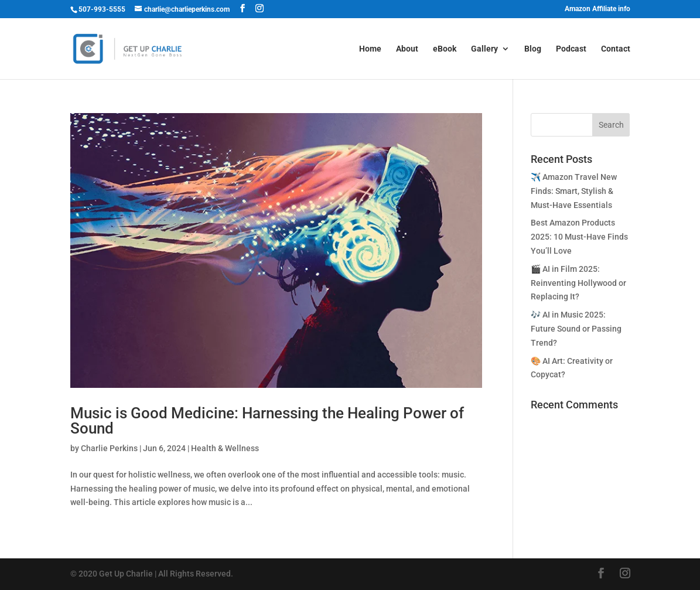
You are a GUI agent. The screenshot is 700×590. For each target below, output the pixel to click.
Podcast (571, 49)
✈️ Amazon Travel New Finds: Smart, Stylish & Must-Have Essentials (574, 191)
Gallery (484, 49)
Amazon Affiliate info (597, 9)
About (407, 49)
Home (370, 49)
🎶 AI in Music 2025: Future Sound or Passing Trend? (576, 329)
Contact (616, 49)
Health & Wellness (225, 448)
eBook (445, 49)
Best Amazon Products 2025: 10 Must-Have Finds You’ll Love (579, 237)
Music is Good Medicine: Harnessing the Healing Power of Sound (267, 421)
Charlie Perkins (109, 448)
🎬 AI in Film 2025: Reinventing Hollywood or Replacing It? (578, 283)
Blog (533, 49)
